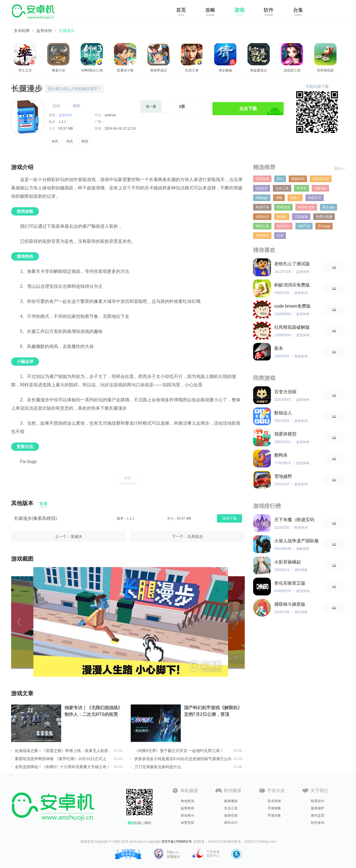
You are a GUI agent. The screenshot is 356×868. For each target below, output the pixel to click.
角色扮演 (187, 801)
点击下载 (248, 109)
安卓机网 (22, 31)
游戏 (239, 10)
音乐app (324, 226)
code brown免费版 (292, 306)
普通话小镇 (125, 70)
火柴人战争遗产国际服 (296, 541)
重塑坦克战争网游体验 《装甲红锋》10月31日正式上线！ (60, 759)
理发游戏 (262, 179)
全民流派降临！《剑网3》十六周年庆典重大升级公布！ (63, 767)
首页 (181, 10)
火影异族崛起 (288, 562)
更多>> (340, 169)
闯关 (70, 141)
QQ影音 (262, 188)
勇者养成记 (159, 70)
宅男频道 (262, 236)
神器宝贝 (315, 198)
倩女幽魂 (225, 70)
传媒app (320, 188)
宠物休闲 (298, 179)
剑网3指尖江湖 (92, 70)
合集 (298, 10)
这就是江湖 (292, 70)
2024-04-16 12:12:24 (120, 128)
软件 (269, 10)
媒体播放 (231, 801)
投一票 (151, 107)
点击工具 (282, 188)
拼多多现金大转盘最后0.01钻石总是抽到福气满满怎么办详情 (183, 759)
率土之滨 (25, 70)
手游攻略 (274, 808)
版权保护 (318, 808)
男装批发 (283, 207)
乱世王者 (192, 70)
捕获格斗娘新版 (290, 604)
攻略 (210, 10)
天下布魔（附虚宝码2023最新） (294, 520)
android (110, 115)
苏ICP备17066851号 (177, 842)
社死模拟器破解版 (292, 327)
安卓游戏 (274, 801)
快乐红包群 (306, 207)
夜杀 (279, 348)
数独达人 (283, 413)
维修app (262, 198)
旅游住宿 (231, 815)
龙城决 (76, 536)
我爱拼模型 (285, 434)
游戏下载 (229, 518)
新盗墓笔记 (259, 70)
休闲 (55, 141)
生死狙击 (195, 536)
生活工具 (231, 808)
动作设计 (283, 226)
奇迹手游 (262, 207)
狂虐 (280, 236)
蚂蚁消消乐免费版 (292, 285)
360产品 (304, 226)
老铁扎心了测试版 (292, 264)
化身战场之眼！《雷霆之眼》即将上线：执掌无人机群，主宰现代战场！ (63, 751)
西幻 (280, 179)
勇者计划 (58, 70)
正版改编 (301, 217)
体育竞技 (187, 823)
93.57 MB (66, 128)
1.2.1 (62, 122)
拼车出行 (231, 823)
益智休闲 (44, 31)
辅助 (76, 106)
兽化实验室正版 (290, 583)
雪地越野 (283, 476)
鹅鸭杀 (281, 455)
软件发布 (318, 823)
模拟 (85, 141)
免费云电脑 (324, 217)
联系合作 (318, 801)
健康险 (282, 217)
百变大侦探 (285, 392)
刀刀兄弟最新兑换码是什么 (158, 767)
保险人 (295, 198)
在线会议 (262, 217)
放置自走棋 (321, 179)
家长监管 (318, 815)
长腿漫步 (67, 31)
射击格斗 (187, 815)
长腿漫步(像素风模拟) (35, 518)
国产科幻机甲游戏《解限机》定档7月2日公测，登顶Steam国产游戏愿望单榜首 (213, 712)
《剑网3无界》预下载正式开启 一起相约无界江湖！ (179, 751)
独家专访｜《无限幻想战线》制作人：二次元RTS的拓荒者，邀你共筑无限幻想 (93, 712)
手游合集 (274, 815)
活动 (56, 106)
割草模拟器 (325, 70)
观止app (328, 207)
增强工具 (262, 226)
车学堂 (301, 188)
